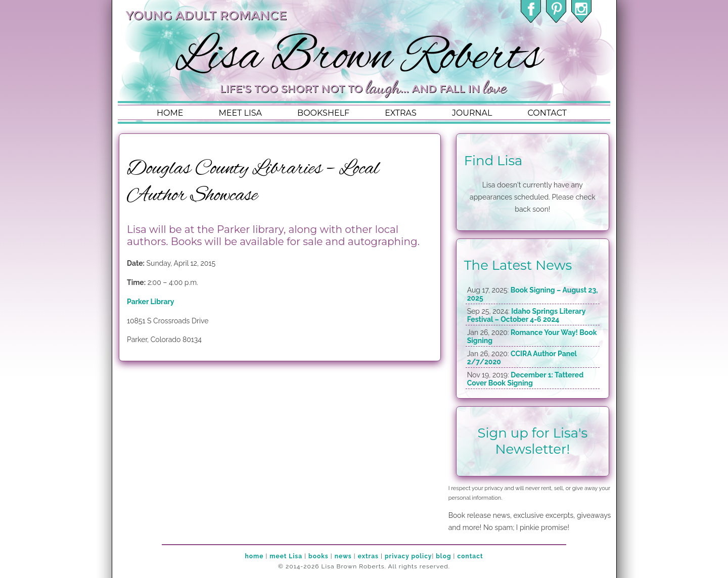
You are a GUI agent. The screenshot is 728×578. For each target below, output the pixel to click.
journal (472, 113)
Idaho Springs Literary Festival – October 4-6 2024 (526, 315)
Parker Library (151, 302)
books (318, 556)
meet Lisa (286, 556)
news (343, 556)
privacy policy (408, 556)
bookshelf (323, 113)
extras (401, 113)
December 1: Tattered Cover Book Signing (526, 379)
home (170, 113)
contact (547, 113)
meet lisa (240, 113)
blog (443, 556)
